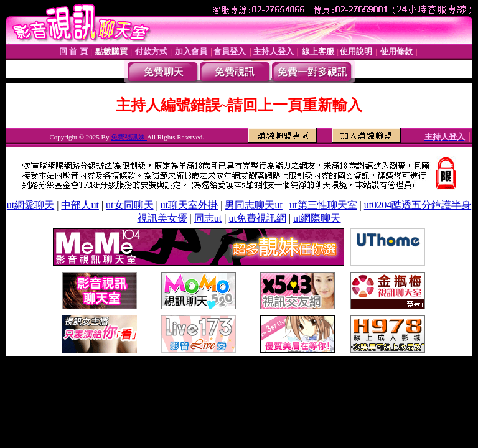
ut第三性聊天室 (323, 205)
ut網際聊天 (317, 218)
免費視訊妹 (129, 137)
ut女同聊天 (129, 205)
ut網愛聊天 (30, 205)
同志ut (208, 218)
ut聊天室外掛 (189, 205)
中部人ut (80, 205)
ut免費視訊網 (257, 218)
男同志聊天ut (253, 205)
